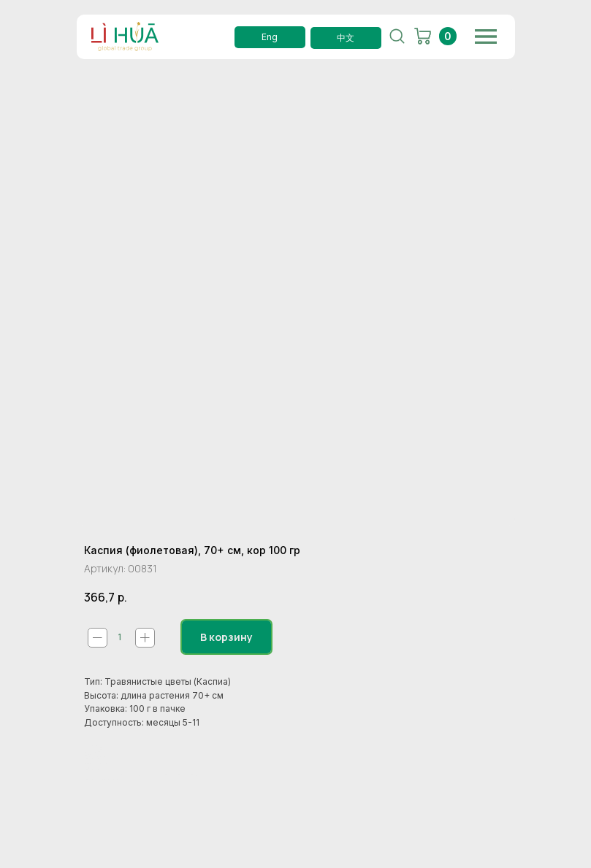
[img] (486, 37)
